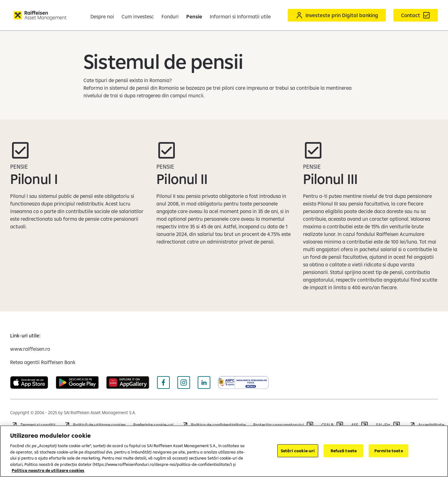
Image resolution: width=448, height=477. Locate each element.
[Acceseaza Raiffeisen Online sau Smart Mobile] (319, 15)
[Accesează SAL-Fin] (388, 425)
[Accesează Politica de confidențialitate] (213, 425)
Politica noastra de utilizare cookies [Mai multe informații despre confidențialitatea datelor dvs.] (48, 470)
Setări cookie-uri (298, 450)
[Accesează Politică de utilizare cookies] (94, 425)
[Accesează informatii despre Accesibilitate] (426, 425)
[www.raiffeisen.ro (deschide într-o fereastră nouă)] (30, 349)
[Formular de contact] (398, 15)
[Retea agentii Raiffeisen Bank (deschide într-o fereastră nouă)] (43, 362)
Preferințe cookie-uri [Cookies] (153, 425)
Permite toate (389, 450)
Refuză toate (344, 450)
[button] (434, 15)
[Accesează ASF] (360, 425)
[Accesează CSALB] (333, 425)
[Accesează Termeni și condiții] (33, 425)
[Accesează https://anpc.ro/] (283, 425)
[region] (224, 451)
